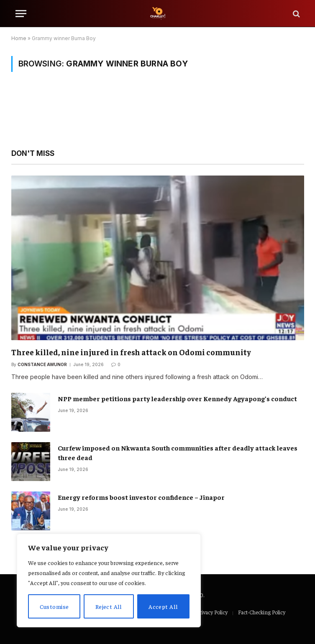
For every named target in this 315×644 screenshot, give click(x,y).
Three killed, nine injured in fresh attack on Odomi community (131, 352)
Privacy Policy (212, 612)
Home (19, 38)
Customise (54, 606)
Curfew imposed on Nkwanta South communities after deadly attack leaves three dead (178, 452)
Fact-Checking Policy (262, 612)
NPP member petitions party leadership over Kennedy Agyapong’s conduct (177, 398)
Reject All (109, 606)
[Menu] (21, 14)
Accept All (163, 606)
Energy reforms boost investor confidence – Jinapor (141, 497)
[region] (109, 580)
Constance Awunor (42, 364)
